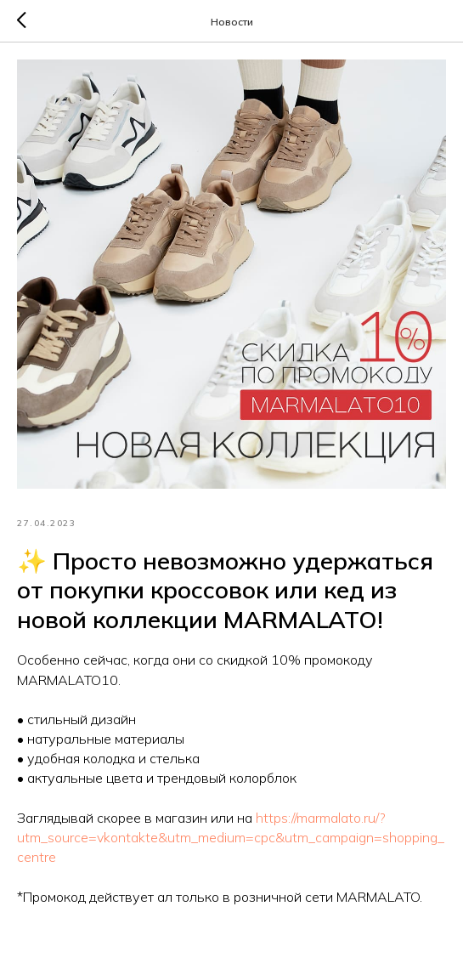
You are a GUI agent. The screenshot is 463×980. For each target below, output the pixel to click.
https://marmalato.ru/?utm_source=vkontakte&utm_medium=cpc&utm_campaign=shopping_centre (231, 837)
